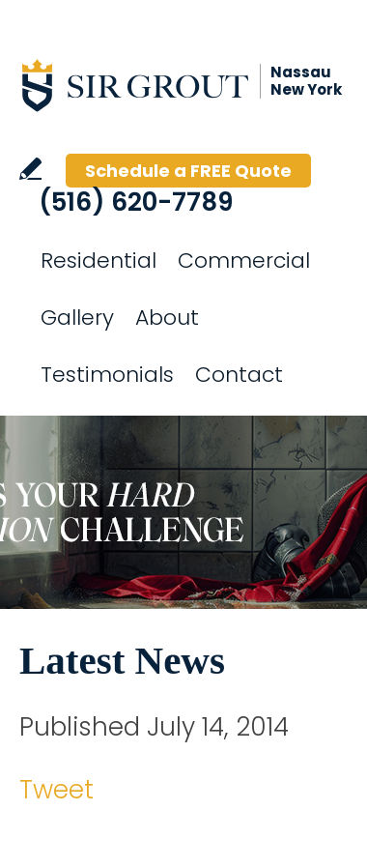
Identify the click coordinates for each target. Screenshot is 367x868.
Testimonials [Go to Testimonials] (107, 375)
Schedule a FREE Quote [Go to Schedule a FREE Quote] (188, 171)
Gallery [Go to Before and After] (77, 318)
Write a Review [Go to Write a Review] (30, 169)
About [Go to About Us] (167, 318)
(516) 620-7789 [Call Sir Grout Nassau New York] (136, 202)
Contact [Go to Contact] (239, 375)
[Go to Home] (193, 85)
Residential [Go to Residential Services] (99, 260)
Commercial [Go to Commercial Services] (244, 260)
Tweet (56, 790)
